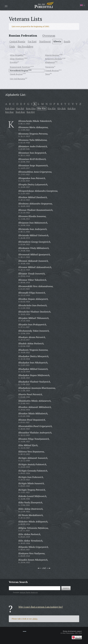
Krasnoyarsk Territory (20, 67)
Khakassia (50, 62)
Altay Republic (17, 55)
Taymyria (49, 67)
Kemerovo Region (54, 59)
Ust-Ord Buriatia (17, 79)
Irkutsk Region (52, 55)
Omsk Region (16, 74)
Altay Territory (17, 59)
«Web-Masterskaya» (68, 633)
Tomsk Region (52, 70)
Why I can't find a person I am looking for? (41, 607)
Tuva (47, 74)
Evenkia (14, 62)
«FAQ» (35, 619)
